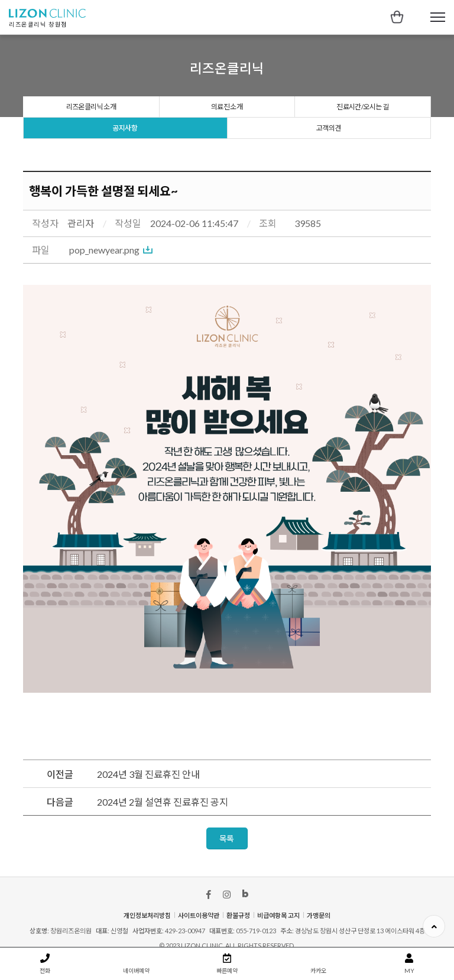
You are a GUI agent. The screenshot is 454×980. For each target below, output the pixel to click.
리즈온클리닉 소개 (91, 107)
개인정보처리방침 (147, 915)
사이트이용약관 (199, 915)
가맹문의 (319, 915)
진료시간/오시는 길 (362, 107)
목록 (227, 838)
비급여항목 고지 (278, 915)
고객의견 (329, 128)
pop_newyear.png (104, 250)
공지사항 (125, 128)
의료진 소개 (227, 107)
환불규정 (238, 915)
